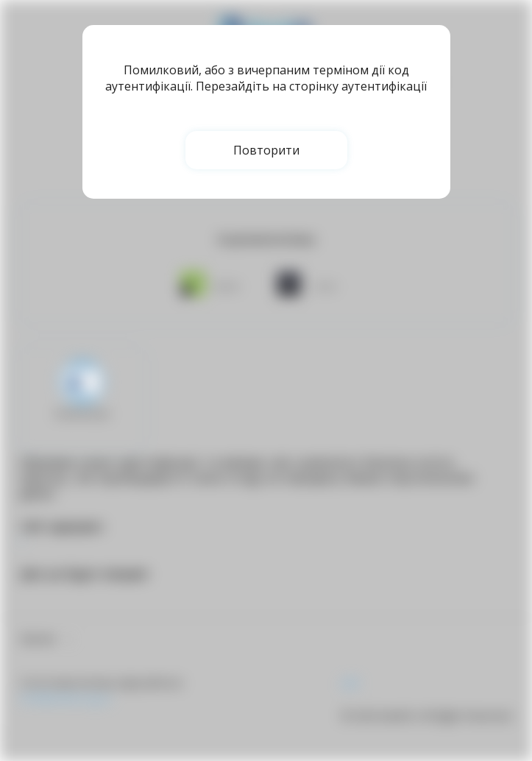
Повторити (266, 150)
